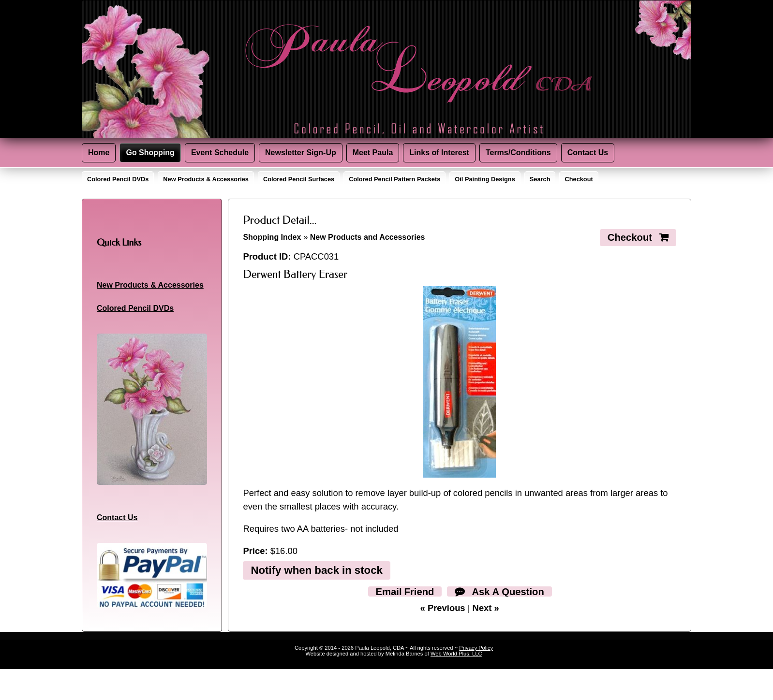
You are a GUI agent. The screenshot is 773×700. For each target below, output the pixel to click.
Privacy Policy (476, 648)
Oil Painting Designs (485, 179)
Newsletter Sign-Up (301, 153)
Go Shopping (150, 153)
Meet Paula (373, 153)
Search (540, 179)
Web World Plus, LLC (456, 654)
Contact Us (588, 153)
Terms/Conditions (518, 153)
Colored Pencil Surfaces (299, 179)
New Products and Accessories (368, 237)
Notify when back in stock (317, 570)
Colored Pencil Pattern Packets (394, 179)
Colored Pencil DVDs (118, 179)
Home (99, 153)
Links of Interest (439, 153)
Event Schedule (220, 153)
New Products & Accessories (206, 179)
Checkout (579, 179)
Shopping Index (272, 237)
